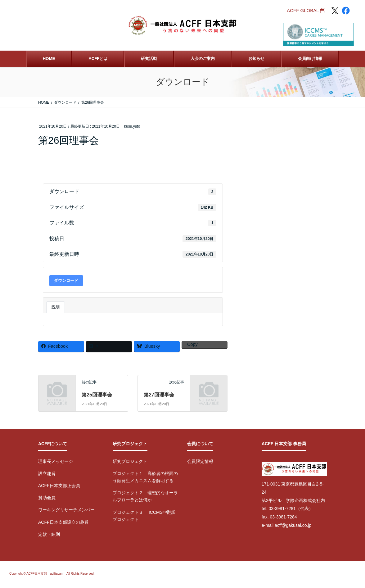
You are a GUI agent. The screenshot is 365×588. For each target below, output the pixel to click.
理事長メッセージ (56, 461)
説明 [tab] (56, 307)
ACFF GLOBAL (303, 10)
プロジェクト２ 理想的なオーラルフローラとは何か (145, 496)
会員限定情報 (200, 461)
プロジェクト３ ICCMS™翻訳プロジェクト (144, 516)
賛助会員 (47, 498)
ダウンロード (66, 280)
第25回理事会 (97, 395)
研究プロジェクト (130, 461)
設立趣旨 (47, 473)
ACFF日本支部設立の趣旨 (63, 522)
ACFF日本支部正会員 (59, 486)
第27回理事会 (159, 395)
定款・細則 (49, 534)
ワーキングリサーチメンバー (66, 510)
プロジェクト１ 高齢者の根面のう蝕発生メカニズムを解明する (145, 477)
